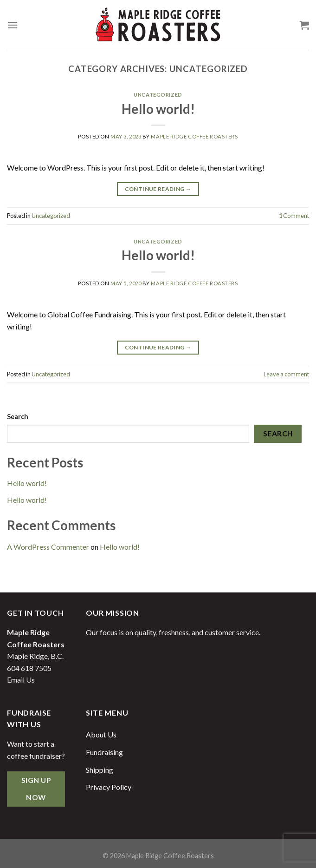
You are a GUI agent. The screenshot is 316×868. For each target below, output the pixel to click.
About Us (101, 734)
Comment (294, 216)
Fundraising (104, 752)
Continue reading (158, 189)
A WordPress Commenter (48, 547)
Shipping (100, 770)
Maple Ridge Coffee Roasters (194, 136)
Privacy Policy (109, 787)
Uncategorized (158, 95)
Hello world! (158, 109)
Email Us (21, 680)
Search (18, 417)
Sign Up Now (36, 789)
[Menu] (13, 25)
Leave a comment (286, 374)
